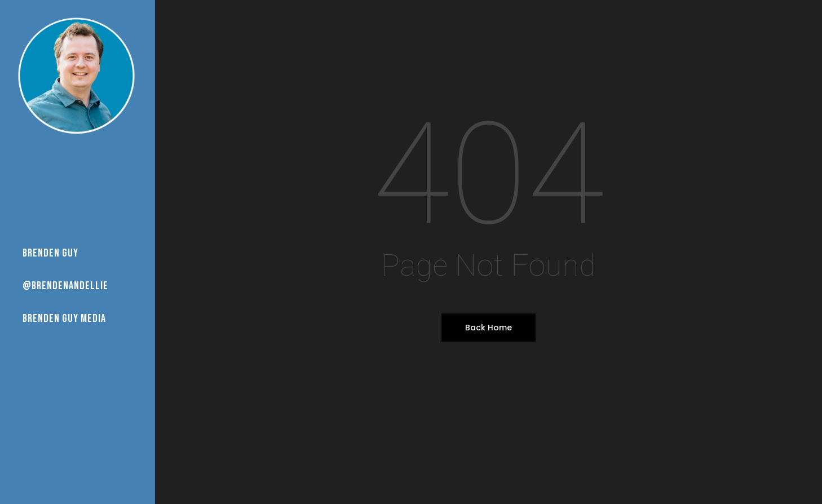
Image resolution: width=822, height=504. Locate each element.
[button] (801, 6)
